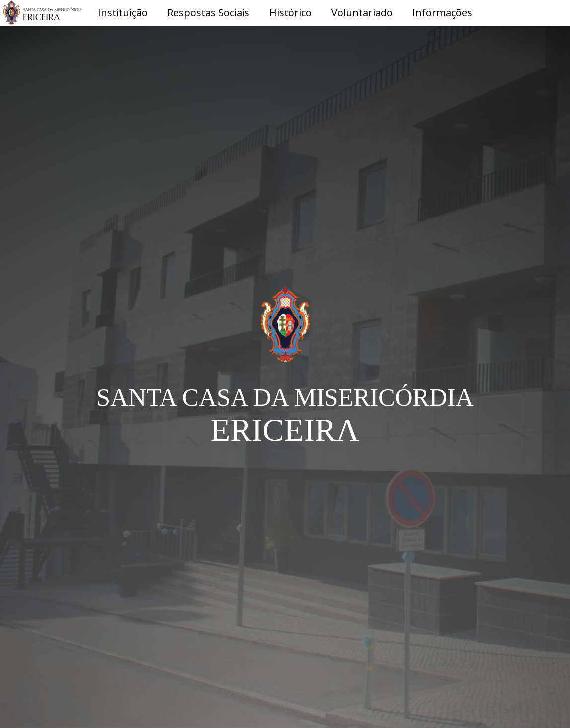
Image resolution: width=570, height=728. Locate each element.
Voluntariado (362, 13)
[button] (123, 13)
